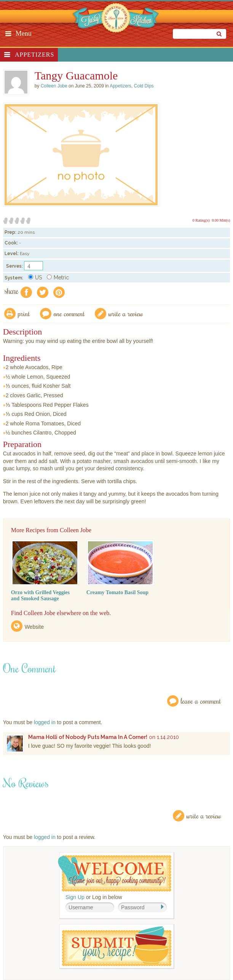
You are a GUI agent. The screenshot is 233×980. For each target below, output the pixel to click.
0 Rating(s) (201, 220)
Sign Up (75, 897)
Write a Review (204, 816)
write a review (126, 313)
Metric (58, 278)
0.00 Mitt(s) (221, 220)
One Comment (69, 313)
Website (34, 627)
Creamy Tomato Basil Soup (118, 592)
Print (24, 313)
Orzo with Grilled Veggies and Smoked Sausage (40, 595)
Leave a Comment (201, 701)
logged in (45, 722)
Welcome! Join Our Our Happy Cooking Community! (115, 873)
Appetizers (34, 55)
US (35, 278)
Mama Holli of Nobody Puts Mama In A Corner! (88, 737)
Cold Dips (144, 86)
